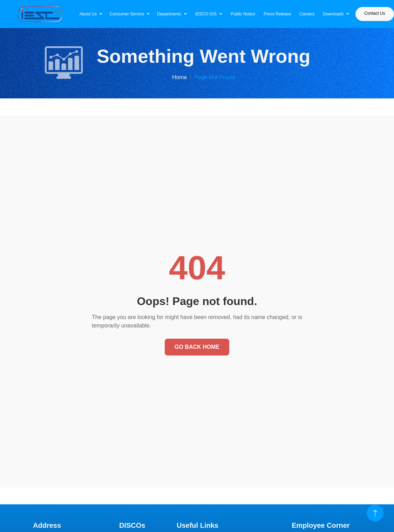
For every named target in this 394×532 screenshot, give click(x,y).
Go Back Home (197, 347)
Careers (307, 14)
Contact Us (375, 13)
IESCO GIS (206, 14)
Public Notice (243, 14)
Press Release (277, 14)
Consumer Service (127, 14)
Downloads (333, 14)
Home (180, 77)
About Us (88, 14)
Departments (169, 14)
